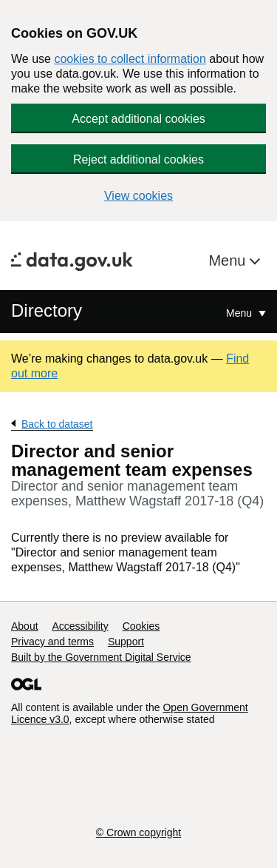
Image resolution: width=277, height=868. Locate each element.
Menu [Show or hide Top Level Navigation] (240, 313)
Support (126, 642)
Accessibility (80, 626)
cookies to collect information (130, 59)
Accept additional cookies (138, 119)
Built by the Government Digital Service (101, 657)
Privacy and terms (52, 642)
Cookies (141, 626)
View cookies (138, 196)
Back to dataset (57, 424)
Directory (47, 310)
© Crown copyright (138, 832)
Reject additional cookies (138, 159)
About (25, 626)
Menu (229, 260)
